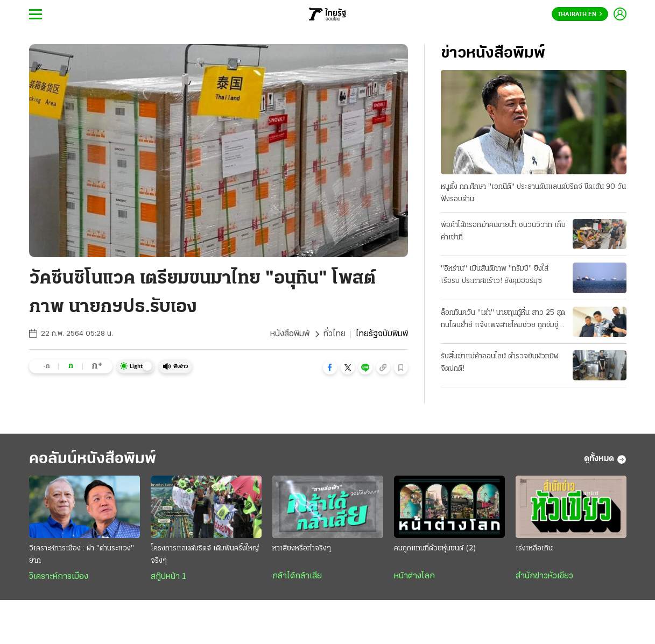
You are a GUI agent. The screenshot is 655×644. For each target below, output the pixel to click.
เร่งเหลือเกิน (534, 549)
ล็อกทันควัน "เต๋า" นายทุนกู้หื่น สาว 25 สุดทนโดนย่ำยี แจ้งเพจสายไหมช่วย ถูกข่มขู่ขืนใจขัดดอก (503, 320)
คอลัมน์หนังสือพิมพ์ (93, 459)
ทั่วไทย (334, 334)
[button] (330, 367)
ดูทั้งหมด (605, 459)
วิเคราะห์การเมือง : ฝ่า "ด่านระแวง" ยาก (82, 555)
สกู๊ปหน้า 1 (168, 577)
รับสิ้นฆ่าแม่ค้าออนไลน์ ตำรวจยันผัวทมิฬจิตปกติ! (500, 363)
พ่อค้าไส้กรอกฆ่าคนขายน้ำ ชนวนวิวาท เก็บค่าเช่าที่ (503, 231)
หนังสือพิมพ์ (290, 334)
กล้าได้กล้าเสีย (297, 576)
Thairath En (580, 15)
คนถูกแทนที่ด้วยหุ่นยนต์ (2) (435, 549)
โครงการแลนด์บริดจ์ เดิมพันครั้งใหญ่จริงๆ (205, 555)
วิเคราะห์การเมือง (59, 577)
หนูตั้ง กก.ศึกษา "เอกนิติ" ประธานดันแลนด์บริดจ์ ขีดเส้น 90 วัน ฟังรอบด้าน (533, 193)
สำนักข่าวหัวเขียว (544, 576)
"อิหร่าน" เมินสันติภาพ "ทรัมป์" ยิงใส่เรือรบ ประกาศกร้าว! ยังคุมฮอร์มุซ (495, 275)
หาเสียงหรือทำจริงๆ (302, 549)
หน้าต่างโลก (414, 576)
